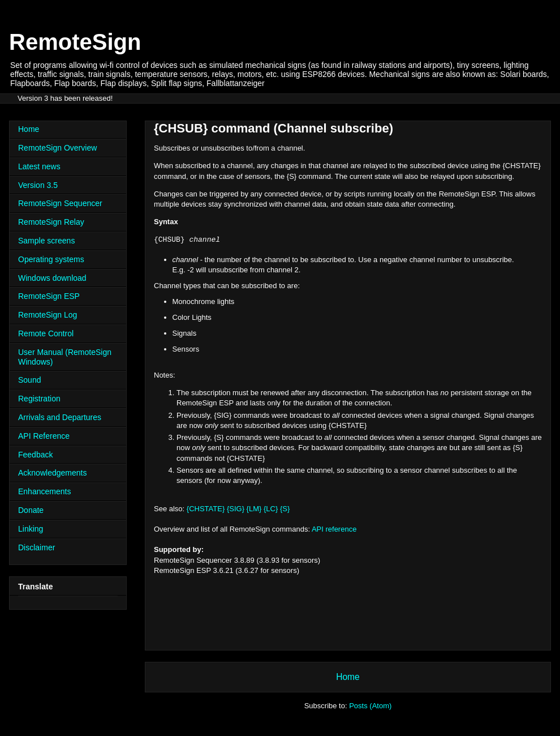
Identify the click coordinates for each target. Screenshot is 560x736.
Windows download (52, 278)
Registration (39, 399)
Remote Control (46, 333)
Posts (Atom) (370, 706)
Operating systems (51, 259)
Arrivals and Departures (60, 417)
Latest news (39, 166)
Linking (31, 529)
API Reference (44, 436)
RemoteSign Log (48, 315)
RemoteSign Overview (57, 148)
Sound (29, 380)
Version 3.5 (38, 185)
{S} (285, 509)
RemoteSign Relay (51, 222)
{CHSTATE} (206, 509)
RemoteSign (75, 42)
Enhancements (44, 491)
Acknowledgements (52, 473)
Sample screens (46, 241)
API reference (334, 529)
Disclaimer (36, 547)
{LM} (254, 509)
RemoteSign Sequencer (60, 203)
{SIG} (236, 509)
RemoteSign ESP (49, 296)
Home (348, 677)
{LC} (271, 509)
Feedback (35, 455)
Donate (31, 510)
